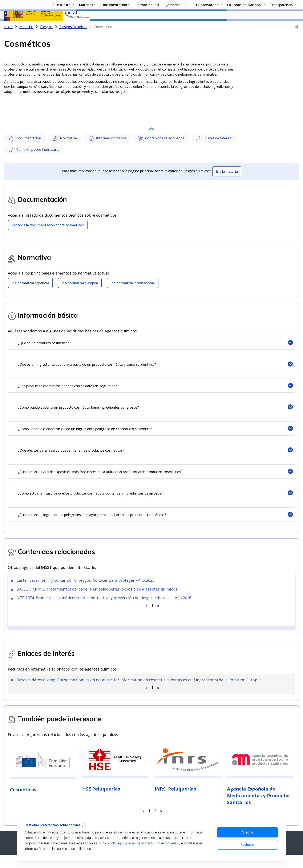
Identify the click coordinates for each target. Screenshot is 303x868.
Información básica (107, 129)
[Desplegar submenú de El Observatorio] (221, 26)
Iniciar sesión (283, 9)
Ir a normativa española (30, 273)
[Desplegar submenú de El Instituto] (73, 26)
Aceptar (247, 832)
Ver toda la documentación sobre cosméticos (48, 216)
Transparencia (281, 26)
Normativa (65, 129)
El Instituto (62, 26)
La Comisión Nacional (244, 26)
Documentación (114, 26)
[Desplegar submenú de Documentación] (129, 26)
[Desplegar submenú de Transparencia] (295, 26)
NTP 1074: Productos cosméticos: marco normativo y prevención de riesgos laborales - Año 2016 (104, 588)
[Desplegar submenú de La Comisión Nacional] (264, 26)
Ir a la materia (227, 162)
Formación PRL (148, 26)
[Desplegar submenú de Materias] (95, 26)
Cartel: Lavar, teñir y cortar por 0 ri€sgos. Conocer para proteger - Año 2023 (86, 571)
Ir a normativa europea (80, 273)
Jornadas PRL (177, 26)
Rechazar (247, 845)
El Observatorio (206, 26)
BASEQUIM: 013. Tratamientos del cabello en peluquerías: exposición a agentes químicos (97, 580)
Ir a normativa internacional (133, 273)
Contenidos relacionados (161, 129)
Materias (86, 26)
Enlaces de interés (214, 129)
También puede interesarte (34, 140)
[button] (297, 38)
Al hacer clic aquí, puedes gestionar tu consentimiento (138, 843)
